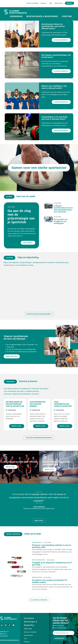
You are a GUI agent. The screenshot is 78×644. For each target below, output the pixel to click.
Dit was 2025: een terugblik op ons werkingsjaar (60, 222)
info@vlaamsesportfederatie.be (8, 640)
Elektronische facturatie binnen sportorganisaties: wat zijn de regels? (39, 408)
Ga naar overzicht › (61, 40)
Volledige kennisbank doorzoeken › (39, 439)
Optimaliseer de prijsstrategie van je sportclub (15, 405)
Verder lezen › (17, 427)
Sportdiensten (28, 635)
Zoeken (51, 3)
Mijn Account (59, 3)
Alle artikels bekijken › (39, 601)
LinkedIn (2, 625)
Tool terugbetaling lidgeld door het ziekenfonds (63, 406)
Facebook (10, 625)
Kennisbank (16, 16)
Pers (25, 639)
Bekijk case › (11, 468)
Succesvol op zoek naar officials (21, 463)
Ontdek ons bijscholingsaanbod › (39, 316)
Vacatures (44, 3)
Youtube (13, 625)
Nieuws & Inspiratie (33, 3)
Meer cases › (39, 523)
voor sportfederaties (61, 629)
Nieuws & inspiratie (30, 632)
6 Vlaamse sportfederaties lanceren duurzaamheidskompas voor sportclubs (62, 210)
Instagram (6, 625)
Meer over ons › (12, 359)
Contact (70, 3)
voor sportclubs (59, 627)
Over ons (67, 16)
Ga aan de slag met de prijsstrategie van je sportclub (22, 217)
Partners (27, 642)
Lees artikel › (29, 242)
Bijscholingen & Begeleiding (42, 16)
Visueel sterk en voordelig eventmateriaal (56, 464)
